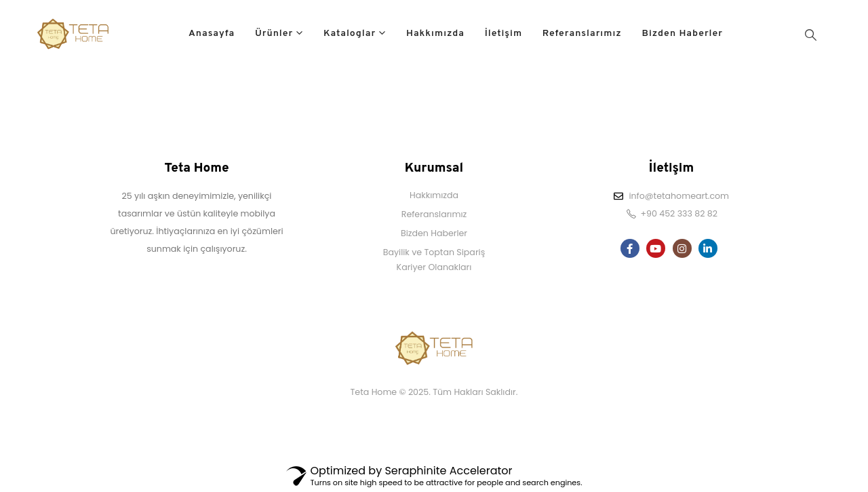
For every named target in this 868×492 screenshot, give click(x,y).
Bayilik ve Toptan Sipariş (434, 252)
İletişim (504, 34)
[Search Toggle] (811, 35)
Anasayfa (212, 34)
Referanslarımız (582, 34)
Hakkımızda (435, 34)
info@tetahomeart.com (679, 196)
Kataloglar (350, 34)
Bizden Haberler (682, 34)
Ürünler (274, 34)
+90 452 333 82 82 (679, 213)
